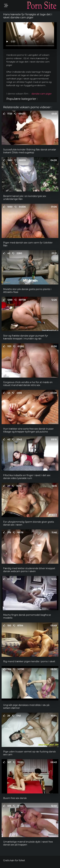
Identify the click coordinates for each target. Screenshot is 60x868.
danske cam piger (42, 94)
